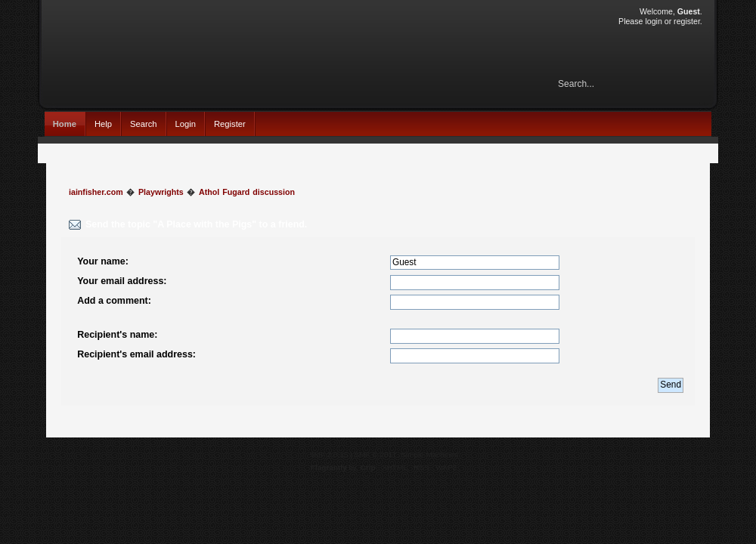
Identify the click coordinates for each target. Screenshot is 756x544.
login (653, 21)
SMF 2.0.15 (329, 454)
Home (65, 124)
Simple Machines (429, 454)
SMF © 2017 (376, 454)
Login (186, 124)
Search (144, 124)
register (687, 21)
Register (230, 124)
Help (103, 124)
